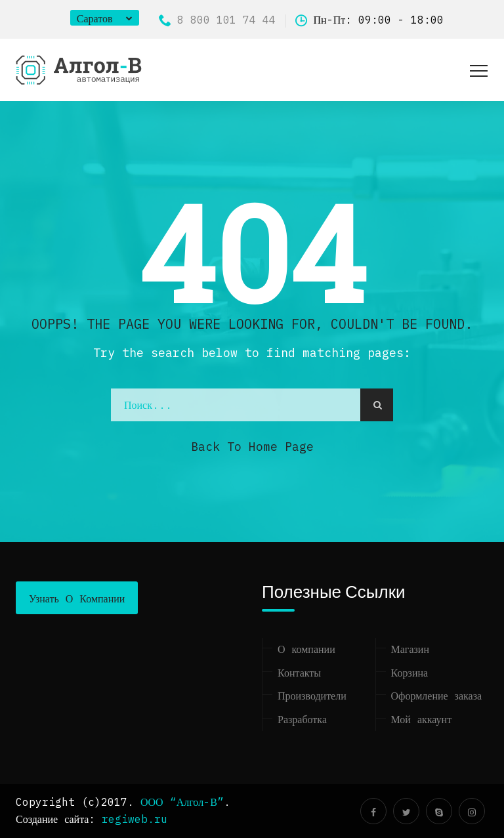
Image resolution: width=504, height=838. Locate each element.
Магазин (410, 649)
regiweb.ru (135, 819)
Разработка (302, 719)
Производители (312, 696)
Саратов (95, 18)
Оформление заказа (437, 696)
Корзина (410, 673)
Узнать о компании (77, 598)
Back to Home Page (252, 447)
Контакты (299, 673)
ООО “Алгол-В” (182, 802)
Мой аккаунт (422, 719)
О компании (306, 649)
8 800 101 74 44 (217, 20)
